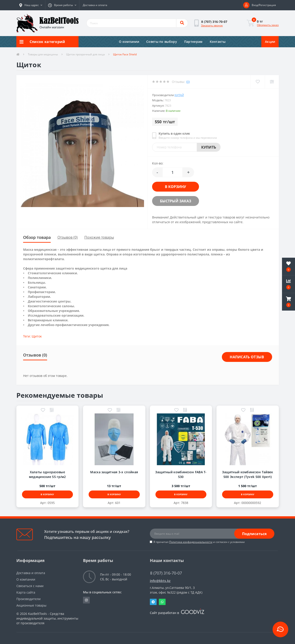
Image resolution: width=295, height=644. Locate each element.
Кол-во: (158, 163)
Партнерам (193, 42)
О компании (129, 42)
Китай (179, 95)
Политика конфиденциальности (191, 542)
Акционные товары (31, 605)
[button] (31, 5)
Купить (209, 147)
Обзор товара (37, 237)
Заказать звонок (212, 25)
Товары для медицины (43, 54)
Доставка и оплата (95, 5)
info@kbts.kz (160, 581)
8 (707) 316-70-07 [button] (166, 573)
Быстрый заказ (176, 201)
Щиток (37, 336)
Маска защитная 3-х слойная (114, 472)
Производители (28, 599)
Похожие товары (99, 237)
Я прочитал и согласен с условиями (199, 542)
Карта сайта (26, 592)
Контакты (218, 42)
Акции (270, 42)
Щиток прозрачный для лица (85, 54)
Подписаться (254, 534)
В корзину (175, 187)
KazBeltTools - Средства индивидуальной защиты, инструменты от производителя (47, 618)
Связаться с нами (30, 586)
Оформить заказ (268, 25)
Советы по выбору (162, 42)
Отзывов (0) (68, 237)
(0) (188, 82)
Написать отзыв (247, 357)
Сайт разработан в (177, 613)
